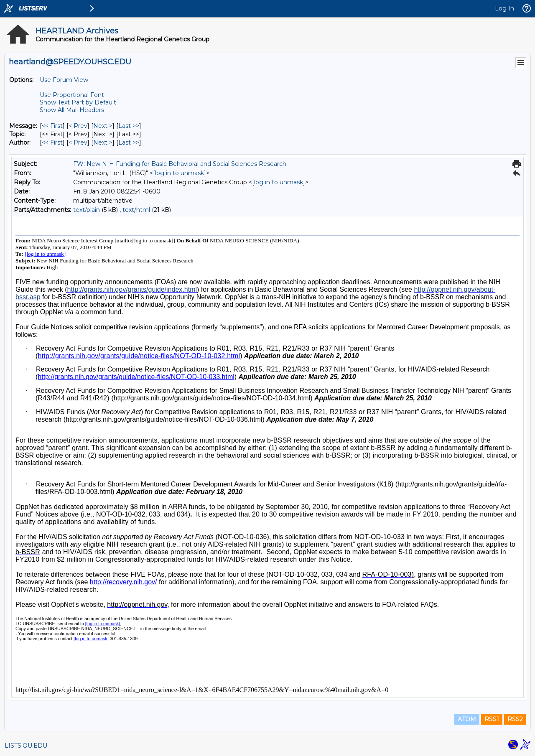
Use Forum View (64, 80)
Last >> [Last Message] (129, 126)
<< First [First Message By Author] (52, 143)
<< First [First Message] (52, 126)
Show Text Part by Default (78, 102)
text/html (136, 210)
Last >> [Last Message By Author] (129, 143)
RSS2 (515, 719)
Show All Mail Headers (72, 110)
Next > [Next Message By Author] (103, 143)
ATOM (467, 719)
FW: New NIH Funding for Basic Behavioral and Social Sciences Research (180, 164)
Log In (504, 8)
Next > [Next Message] (103, 126)
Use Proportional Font (72, 95)
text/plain (87, 210)
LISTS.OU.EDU (26, 746)
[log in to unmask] (180, 173)
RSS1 (492, 719)
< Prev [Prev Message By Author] (78, 143)
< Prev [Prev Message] (78, 126)
